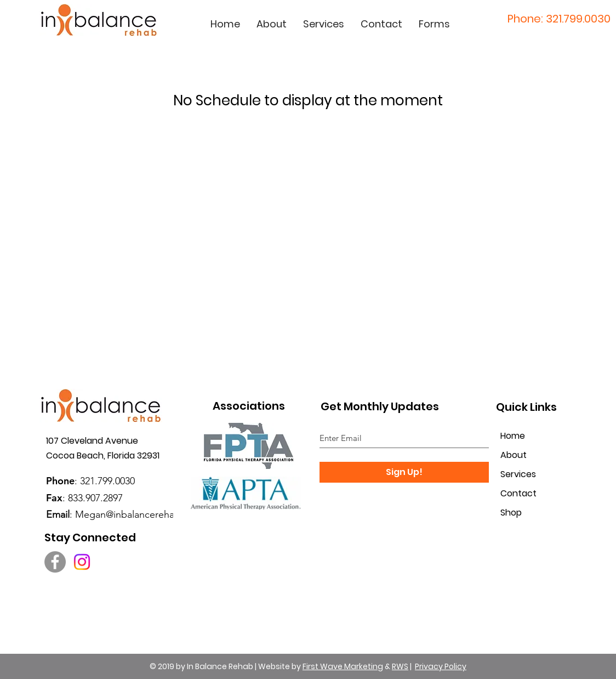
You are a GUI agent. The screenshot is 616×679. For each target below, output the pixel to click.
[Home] (528, 436)
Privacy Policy (441, 666)
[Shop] (528, 513)
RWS (400, 666)
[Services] (528, 475)
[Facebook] (55, 562)
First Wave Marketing (343, 666)
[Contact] (528, 494)
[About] (528, 456)
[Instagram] (82, 562)
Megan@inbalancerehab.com (139, 514)
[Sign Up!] (404, 472)
